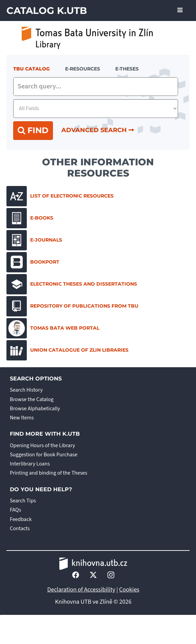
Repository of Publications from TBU (72, 306)
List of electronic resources (60, 196)
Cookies (129, 590)
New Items (22, 418)
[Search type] (96, 109)
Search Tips (23, 501)
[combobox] (96, 87)
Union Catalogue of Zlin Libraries (67, 350)
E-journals (34, 240)
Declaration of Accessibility (81, 590)
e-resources (83, 69)
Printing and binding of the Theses (48, 473)
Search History (26, 390)
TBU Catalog (32, 69)
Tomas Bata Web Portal (53, 328)
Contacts (20, 528)
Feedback (21, 519)
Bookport (33, 262)
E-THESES (127, 69)
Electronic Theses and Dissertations (72, 284)
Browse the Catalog (32, 399)
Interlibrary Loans (30, 464)
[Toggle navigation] (180, 11)
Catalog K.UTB (47, 11)
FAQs (15, 510)
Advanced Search (98, 130)
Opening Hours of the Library (42, 445)
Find (33, 130)
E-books (30, 218)
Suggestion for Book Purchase (44, 455)
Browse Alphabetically (35, 409)
